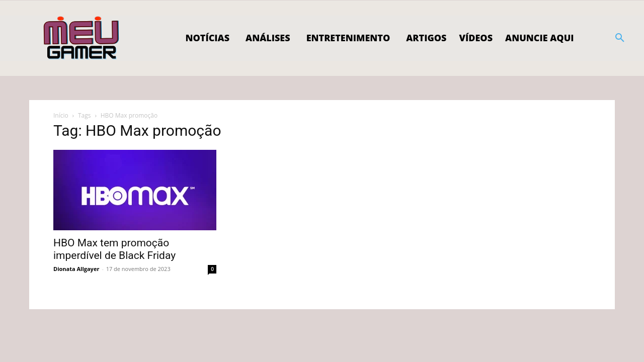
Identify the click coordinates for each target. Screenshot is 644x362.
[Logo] (82, 38)
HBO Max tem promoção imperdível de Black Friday (114, 249)
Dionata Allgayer (76, 269)
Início (61, 115)
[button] (620, 38)
